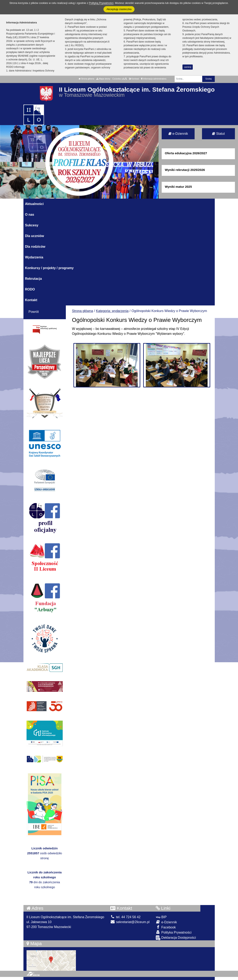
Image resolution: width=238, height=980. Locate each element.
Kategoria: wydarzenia (112, 311)
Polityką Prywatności (101, 3)
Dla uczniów (35, 236)
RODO (30, 289)
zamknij (188, 67)
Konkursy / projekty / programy (49, 268)
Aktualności (34, 204)
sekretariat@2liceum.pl (130, 922)
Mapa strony (103, 79)
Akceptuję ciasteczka (119, 9)
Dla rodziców (35, 247)
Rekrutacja (34, 279)
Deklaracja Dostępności (176, 938)
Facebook (166, 927)
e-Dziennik (178, 134)
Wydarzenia (34, 257)
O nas (30, 215)
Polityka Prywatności (174, 932)
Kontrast (134, 79)
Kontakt (31, 300)
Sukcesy (32, 225)
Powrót (34, 312)
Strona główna (86, 79)
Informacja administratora (154, 79)
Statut (218, 134)
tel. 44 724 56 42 (125, 917)
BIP (161, 917)
